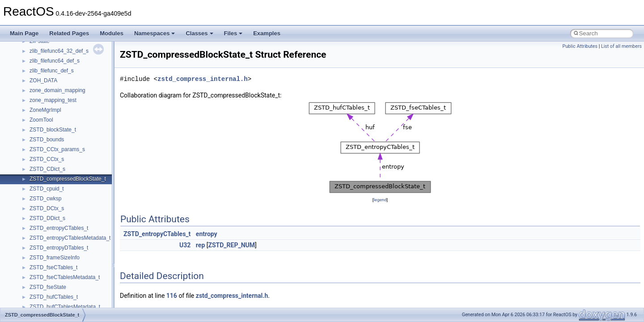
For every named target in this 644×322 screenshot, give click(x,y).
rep (200, 245)
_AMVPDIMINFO (50, 157)
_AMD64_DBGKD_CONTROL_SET (72, 128)
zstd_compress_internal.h (203, 79)
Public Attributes (580, 46)
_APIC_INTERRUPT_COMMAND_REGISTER (85, 275)
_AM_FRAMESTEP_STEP (61, 69)
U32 (185, 245)
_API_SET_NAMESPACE (60, 226)
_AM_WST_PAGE (51, 79)
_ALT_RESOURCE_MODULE (66, 59)
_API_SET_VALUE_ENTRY (63, 246)
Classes (199, 33)
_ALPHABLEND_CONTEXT (63, 49)
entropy (207, 234)
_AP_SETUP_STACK (55, 197)
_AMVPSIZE (44, 167)
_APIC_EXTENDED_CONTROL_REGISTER (83, 266)
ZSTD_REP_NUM (231, 245)
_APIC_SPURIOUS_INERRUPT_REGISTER (83, 285)
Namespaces (155, 33)
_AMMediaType (48, 138)
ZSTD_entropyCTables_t (157, 234)
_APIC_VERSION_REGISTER (66, 295)
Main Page (24, 33)
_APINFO (41, 305)
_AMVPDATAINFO (52, 148)
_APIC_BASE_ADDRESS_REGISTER (76, 256)
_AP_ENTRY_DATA (53, 187)
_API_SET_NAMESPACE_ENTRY (71, 236)
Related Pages (69, 33)
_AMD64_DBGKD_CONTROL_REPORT (78, 118)
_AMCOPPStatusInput (56, 98)
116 (172, 296)
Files (233, 33)
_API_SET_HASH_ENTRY (61, 216)
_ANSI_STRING (49, 177)
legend (380, 200)
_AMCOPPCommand (55, 89)
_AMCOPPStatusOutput (58, 108)
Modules (112, 33)
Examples (267, 33)
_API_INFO (43, 207)
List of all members (621, 46)
